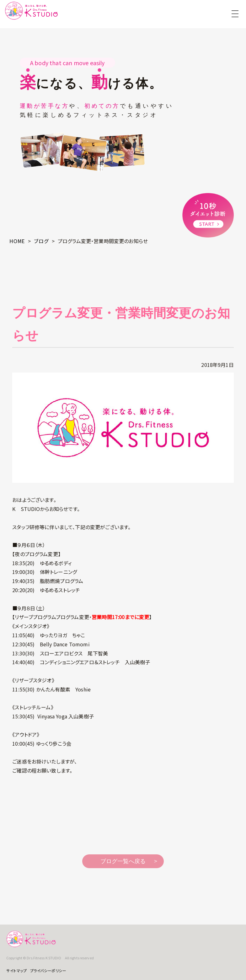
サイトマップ (17, 970)
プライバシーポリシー (48, 970)
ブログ (41, 241)
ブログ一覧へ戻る (123, 861)
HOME (17, 241)
